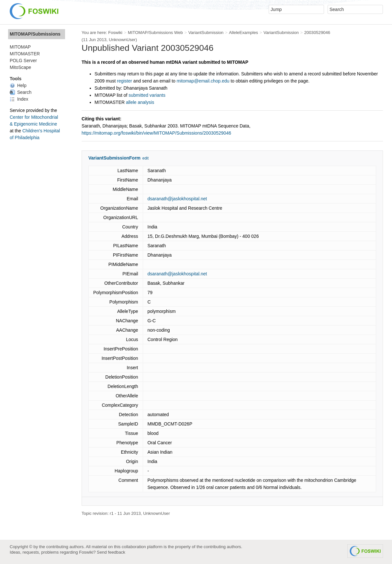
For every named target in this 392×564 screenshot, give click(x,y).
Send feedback (111, 552)
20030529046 (317, 33)
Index (19, 99)
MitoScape (20, 67)
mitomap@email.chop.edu (203, 81)
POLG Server (23, 61)
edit (146, 158)
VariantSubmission (206, 33)
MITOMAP (20, 47)
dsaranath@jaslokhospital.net (177, 199)
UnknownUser (122, 40)
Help (18, 85)
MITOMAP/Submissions (35, 34)
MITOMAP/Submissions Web (155, 33)
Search (21, 92)
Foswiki (115, 33)
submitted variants (147, 95)
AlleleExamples (243, 33)
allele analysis (140, 102)
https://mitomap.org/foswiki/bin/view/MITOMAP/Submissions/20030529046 (156, 133)
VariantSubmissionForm (114, 158)
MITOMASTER (25, 54)
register (124, 81)
